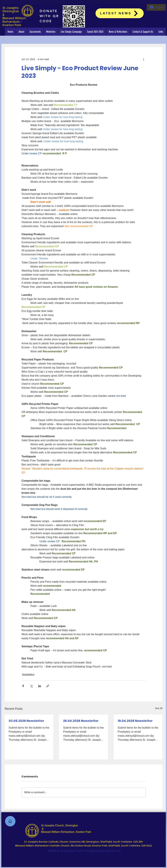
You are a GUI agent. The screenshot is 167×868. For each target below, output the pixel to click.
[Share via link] (48, 686)
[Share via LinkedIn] (40, 686)
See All (159, 708)
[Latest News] (120, 13)
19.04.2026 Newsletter (135, 721)
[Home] (10, 821)
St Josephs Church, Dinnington (60, 825)
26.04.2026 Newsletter (81, 721)
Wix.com (116, 851)
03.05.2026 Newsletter (26, 721)
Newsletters (28, 674)
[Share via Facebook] (23, 686)
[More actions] (144, 59)
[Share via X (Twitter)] (31, 686)
